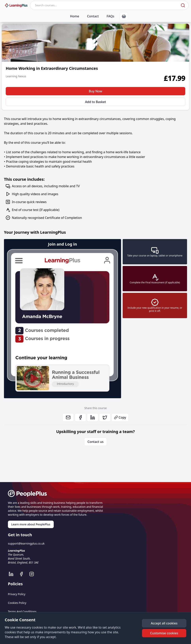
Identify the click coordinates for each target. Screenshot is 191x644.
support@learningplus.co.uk (26, 543)
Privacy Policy (17, 594)
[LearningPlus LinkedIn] (13, 574)
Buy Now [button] (96, 91)
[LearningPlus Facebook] (23, 574)
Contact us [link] (95, 442)
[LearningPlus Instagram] (34, 574)
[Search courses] (105, 5)
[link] (124, 16)
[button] (164, 623)
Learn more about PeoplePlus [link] (31, 524)
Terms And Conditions (22, 611)
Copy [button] (120, 417)
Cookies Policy (17, 603)
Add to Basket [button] (95, 102)
